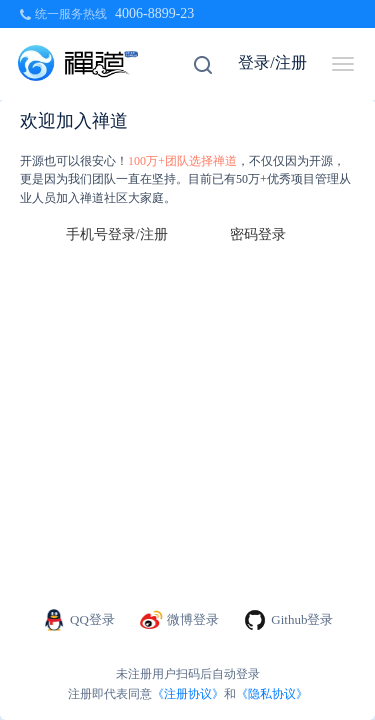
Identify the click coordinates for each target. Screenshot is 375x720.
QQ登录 (78, 620)
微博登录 (179, 620)
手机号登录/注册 (117, 234)
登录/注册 (272, 62)
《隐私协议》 (272, 694)
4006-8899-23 (154, 13)
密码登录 (258, 234)
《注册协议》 (188, 694)
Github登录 (288, 620)
